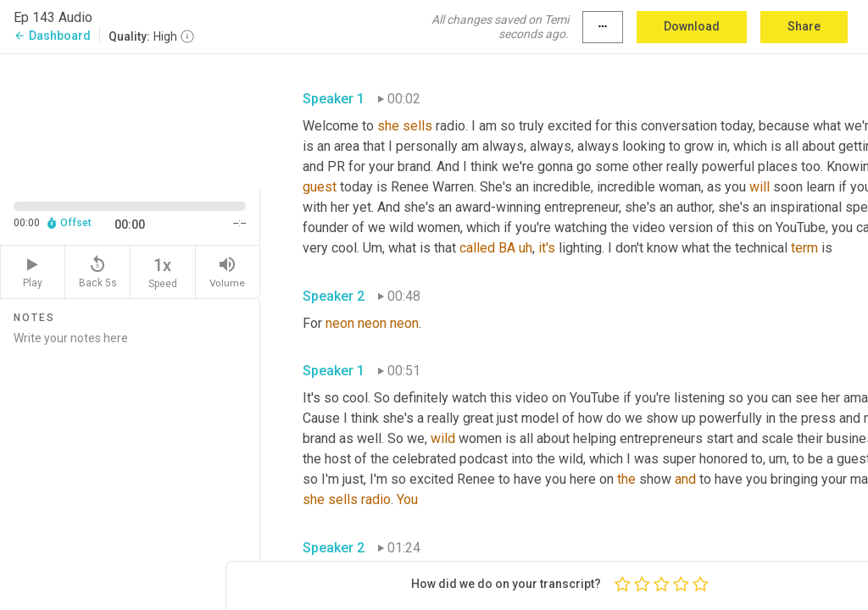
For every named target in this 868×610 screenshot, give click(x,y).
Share (804, 26)
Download (692, 26)
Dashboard (52, 36)
